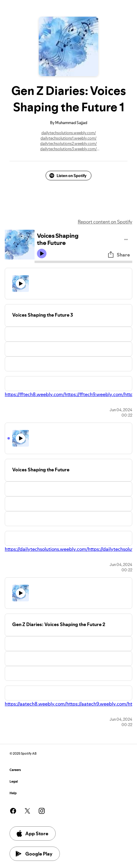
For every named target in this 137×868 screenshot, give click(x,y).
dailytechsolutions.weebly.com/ (69, 133)
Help (13, 793)
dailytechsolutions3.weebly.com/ (68, 149)
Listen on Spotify (68, 176)
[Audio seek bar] (83, 262)
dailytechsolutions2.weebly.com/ (68, 143)
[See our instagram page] (42, 811)
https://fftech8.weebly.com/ (35, 394)
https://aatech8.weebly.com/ (36, 704)
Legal (14, 782)
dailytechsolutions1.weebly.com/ (68, 138)
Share (119, 255)
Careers (15, 770)
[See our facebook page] (13, 811)
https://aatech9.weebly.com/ (97, 704)
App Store (32, 833)
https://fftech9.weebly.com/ (94, 394)
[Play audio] (126, 238)
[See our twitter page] (27, 811)
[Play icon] (42, 254)
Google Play (34, 854)
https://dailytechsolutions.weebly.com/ (46, 549)
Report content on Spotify (105, 222)
